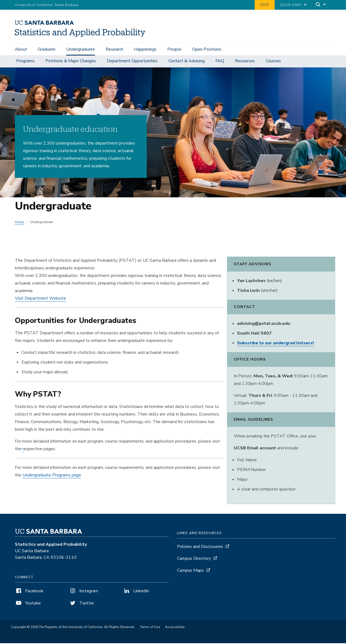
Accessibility (175, 628)
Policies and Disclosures (200, 547)
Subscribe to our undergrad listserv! (275, 344)
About (21, 49)
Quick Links (291, 5)
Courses (273, 62)
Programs (25, 62)
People (174, 49)
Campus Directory (194, 559)
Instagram (84, 592)
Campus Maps (190, 571)
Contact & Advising (187, 62)
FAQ (220, 62)
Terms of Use (150, 628)
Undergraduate (81, 49)
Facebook (29, 592)
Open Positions (207, 49)
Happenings (145, 49)
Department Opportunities (132, 62)
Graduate (47, 49)
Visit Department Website (40, 299)
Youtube (28, 604)
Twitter (81, 604)
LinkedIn (136, 592)
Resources (245, 62)
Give (265, 5)
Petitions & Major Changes (71, 62)
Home (19, 223)
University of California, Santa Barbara (47, 5)
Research (114, 49)
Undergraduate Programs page (52, 476)
